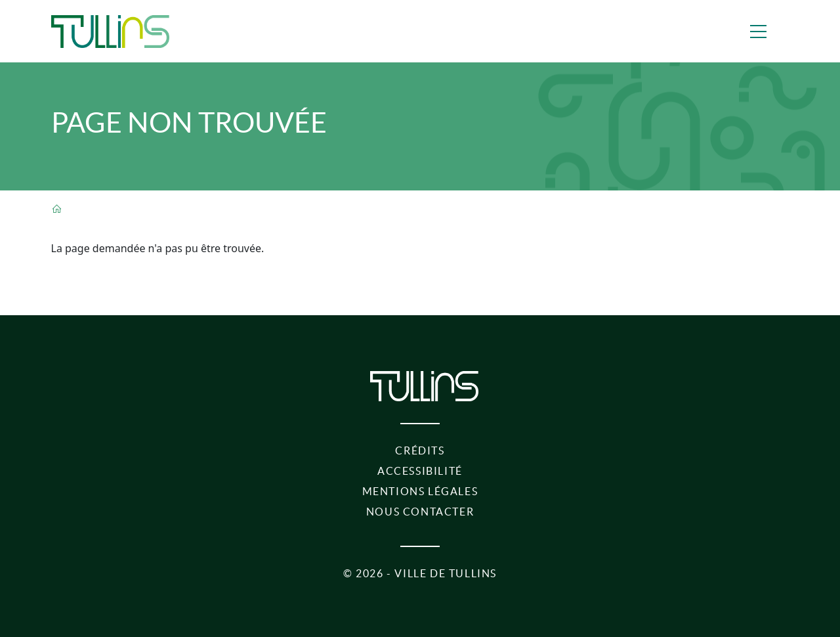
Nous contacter (420, 512)
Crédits (420, 450)
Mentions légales (420, 491)
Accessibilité (420, 471)
